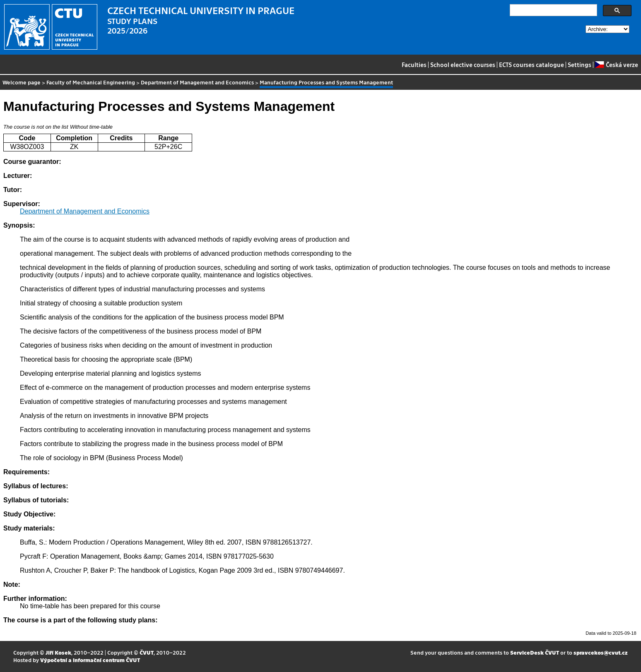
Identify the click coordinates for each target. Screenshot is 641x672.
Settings (580, 65)
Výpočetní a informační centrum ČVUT (90, 660)
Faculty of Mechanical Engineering (91, 82)
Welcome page (22, 82)
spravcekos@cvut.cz (601, 652)
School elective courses (463, 65)
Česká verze (616, 65)
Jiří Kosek (58, 652)
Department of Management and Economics (197, 82)
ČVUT (147, 652)
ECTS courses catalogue (531, 65)
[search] (553, 10)
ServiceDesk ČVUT (535, 652)
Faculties (414, 65)
